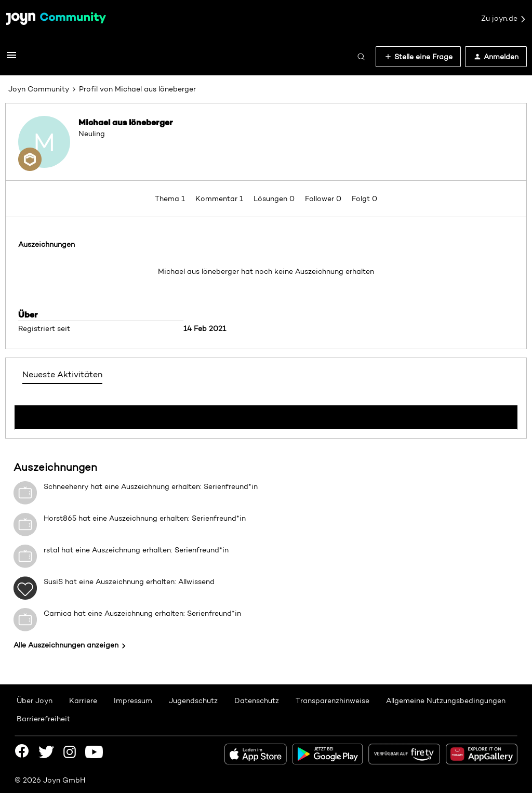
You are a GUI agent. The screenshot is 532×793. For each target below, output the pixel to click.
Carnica (58, 613)
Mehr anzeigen (266, 414)
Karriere (83, 701)
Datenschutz (257, 701)
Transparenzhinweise (332, 701)
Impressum (133, 701)
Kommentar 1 (220, 199)
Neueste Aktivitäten (62, 374)
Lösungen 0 (275, 199)
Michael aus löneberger (126, 122)
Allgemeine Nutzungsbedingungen (446, 701)
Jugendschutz (193, 701)
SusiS (53, 581)
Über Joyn (35, 701)
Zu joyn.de (504, 19)
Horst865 (60, 518)
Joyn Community (39, 89)
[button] (11, 59)
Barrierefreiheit (43, 719)
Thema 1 (171, 199)
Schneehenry (66, 486)
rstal (51, 550)
